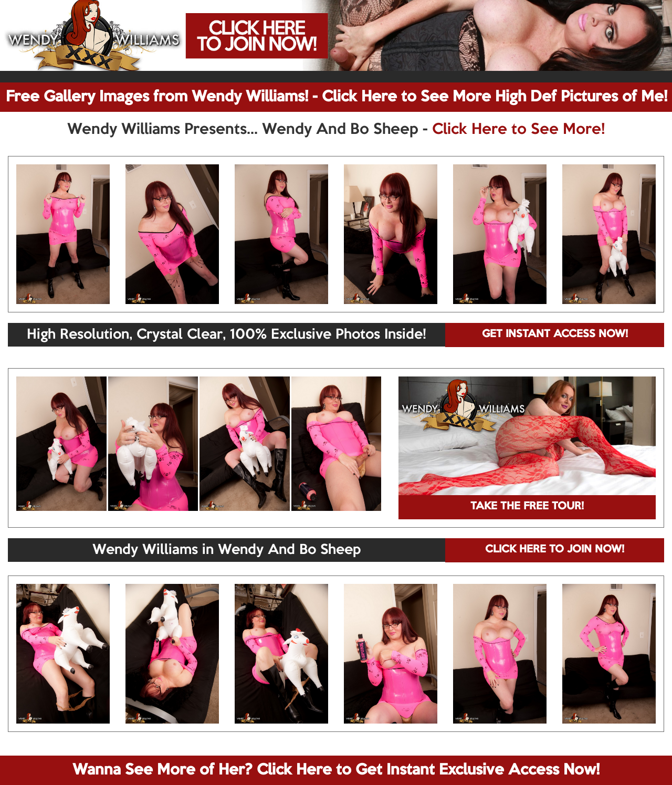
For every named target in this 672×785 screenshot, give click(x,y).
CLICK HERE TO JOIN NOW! (555, 550)
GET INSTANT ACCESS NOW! (555, 334)
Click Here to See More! (518, 130)
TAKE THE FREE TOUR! (527, 507)
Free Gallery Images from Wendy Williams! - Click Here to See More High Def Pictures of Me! (337, 97)
